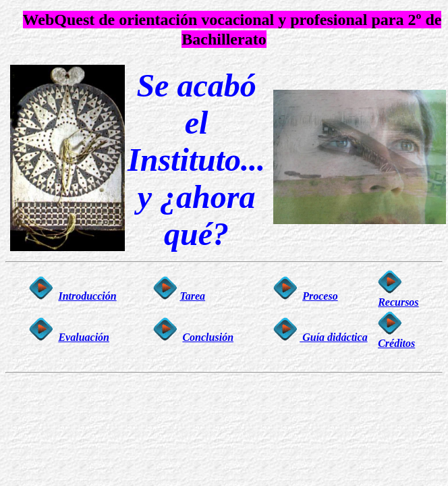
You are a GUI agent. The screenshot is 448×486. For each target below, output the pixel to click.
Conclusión (208, 337)
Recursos (398, 302)
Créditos (396, 343)
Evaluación (84, 337)
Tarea (192, 296)
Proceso (320, 296)
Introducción (87, 296)
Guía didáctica (333, 337)
